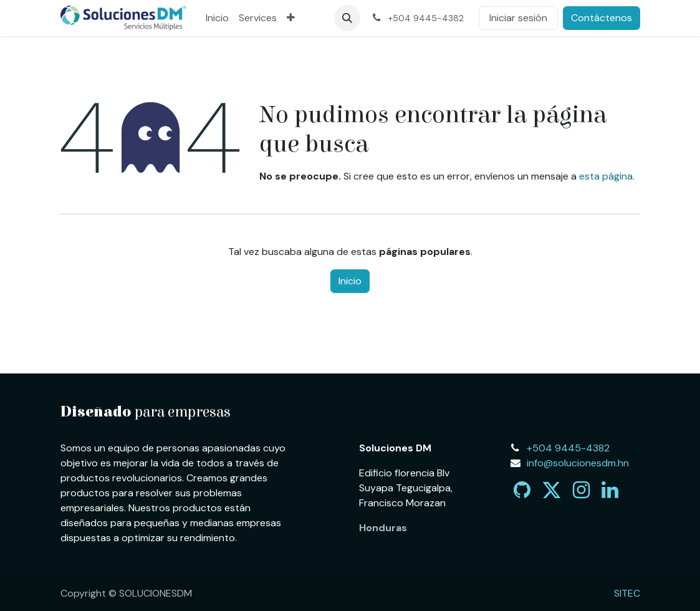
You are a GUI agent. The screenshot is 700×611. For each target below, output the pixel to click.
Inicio (350, 281)
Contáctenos (602, 18)
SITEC (627, 593)
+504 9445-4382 (568, 448)
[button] (347, 18)
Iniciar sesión (518, 18)
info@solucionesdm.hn (578, 463)
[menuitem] (217, 18)
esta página (606, 176)
